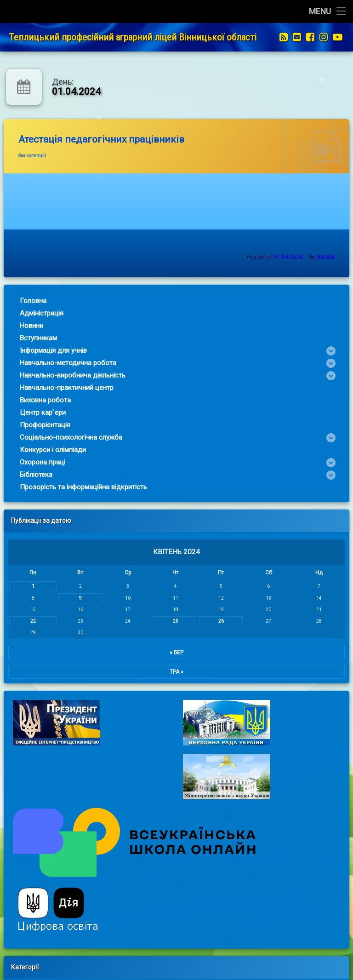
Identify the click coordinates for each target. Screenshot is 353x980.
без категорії (32, 156)
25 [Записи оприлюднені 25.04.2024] (164, 621)
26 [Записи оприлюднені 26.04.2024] (209, 621)
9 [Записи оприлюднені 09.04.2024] (68, 598)
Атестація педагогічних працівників (101, 139)
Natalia (326, 257)
